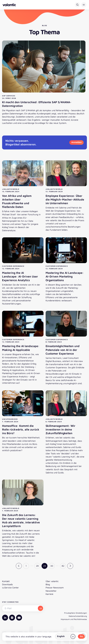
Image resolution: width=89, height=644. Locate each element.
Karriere (49, 594)
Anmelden (76, 142)
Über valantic (52, 581)
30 (52, 566)
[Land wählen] (65, 637)
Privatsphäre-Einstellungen (76, 613)
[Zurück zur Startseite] (9, 5)
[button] (84, 5)
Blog (48, 584)
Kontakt (6, 581)
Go (81, 636)
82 (63, 566)
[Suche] (77, 5)
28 (37, 566)
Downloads (7, 584)
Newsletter (51, 591)
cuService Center (10, 587)
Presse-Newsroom (55, 587)
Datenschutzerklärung (78, 616)
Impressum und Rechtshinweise (74, 619)
